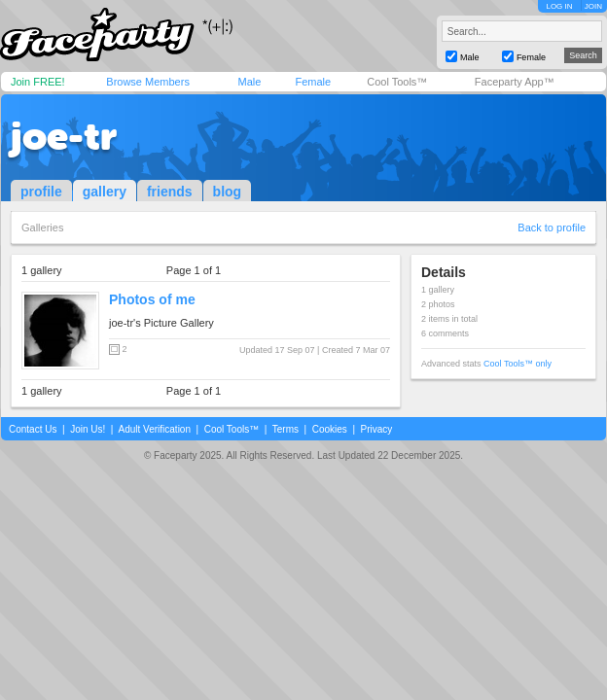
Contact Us (33, 429)
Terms (286, 429)
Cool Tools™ (397, 82)
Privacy (377, 429)
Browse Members (148, 82)
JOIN (593, 6)
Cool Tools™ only (518, 364)
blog (228, 192)
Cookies (330, 429)
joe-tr (64, 136)
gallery (105, 192)
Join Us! (88, 429)
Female (313, 82)
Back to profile (552, 227)
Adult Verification (154, 429)
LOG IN (559, 6)
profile (41, 192)
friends (170, 192)
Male (249, 82)
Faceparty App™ (515, 82)
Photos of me (152, 299)
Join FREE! (38, 82)
